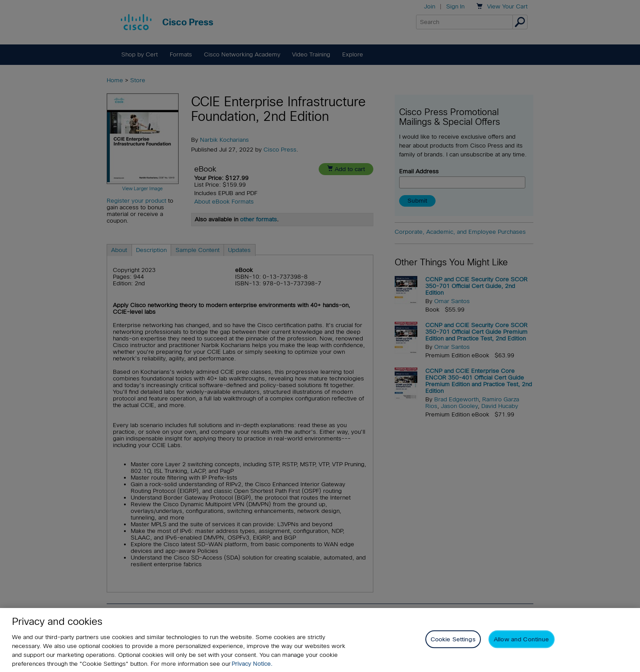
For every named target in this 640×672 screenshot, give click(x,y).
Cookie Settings (453, 639)
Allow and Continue (521, 639)
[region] (320, 640)
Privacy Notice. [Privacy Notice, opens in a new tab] (252, 664)
